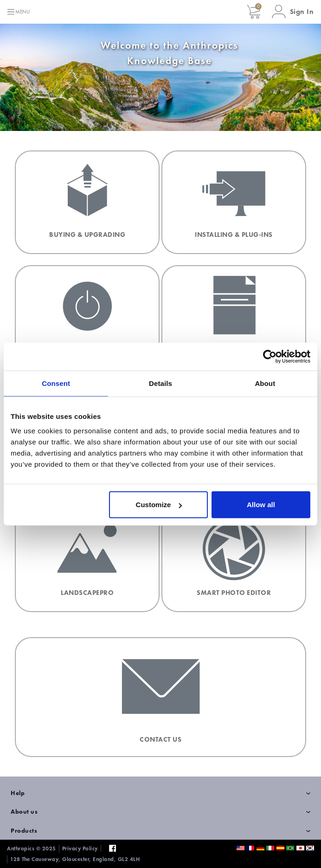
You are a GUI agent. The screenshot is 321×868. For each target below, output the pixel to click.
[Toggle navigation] (18, 12)
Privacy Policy (80, 848)
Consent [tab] (56, 383)
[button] (293, 12)
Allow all (261, 505)
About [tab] (265, 383)
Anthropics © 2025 (32, 848)
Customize (159, 505)
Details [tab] (160, 383)
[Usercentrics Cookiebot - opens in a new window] (270, 356)
